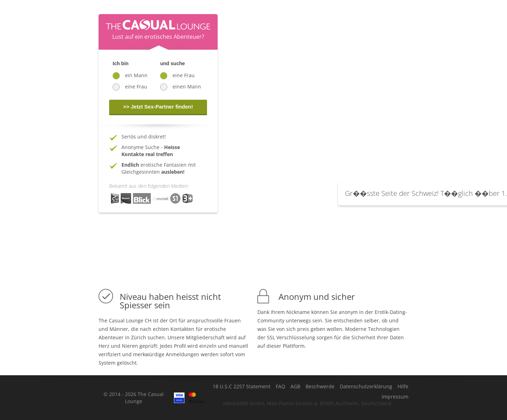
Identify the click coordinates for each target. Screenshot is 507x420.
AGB (295, 387)
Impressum (395, 397)
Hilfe (403, 387)
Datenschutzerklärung (366, 387)
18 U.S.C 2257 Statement (242, 387)
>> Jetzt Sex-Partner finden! (158, 107)
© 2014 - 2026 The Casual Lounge (134, 398)
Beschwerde (320, 387)
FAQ (280, 387)
